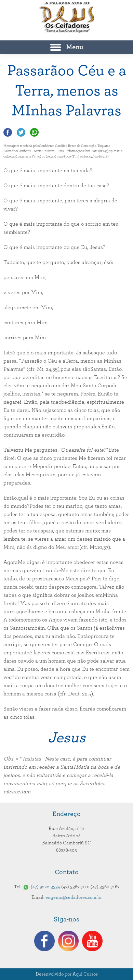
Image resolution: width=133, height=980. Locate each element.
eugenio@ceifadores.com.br (74, 897)
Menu (75, 47)
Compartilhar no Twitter (21, 132)
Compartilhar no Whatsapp (34, 132)
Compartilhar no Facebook (8, 132)
